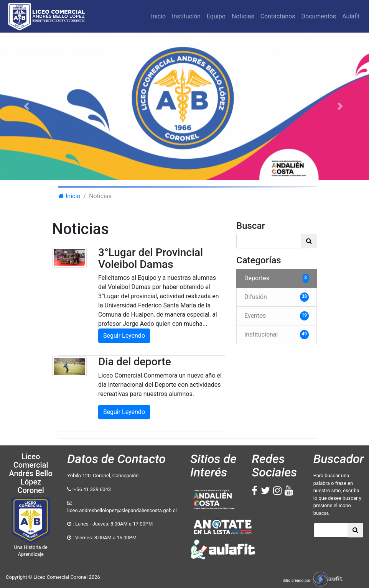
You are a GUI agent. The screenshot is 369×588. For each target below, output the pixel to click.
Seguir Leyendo (124, 336)
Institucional (277, 335)
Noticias (243, 16)
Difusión (277, 297)
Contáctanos (278, 16)
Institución (186, 16)
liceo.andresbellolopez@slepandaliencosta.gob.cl (122, 510)
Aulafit (351, 16)
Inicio (160, 18)
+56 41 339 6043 (92, 489)
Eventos (277, 316)
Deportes (277, 278)
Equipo (216, 16)
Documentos (319, 16)
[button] (28, 106)
